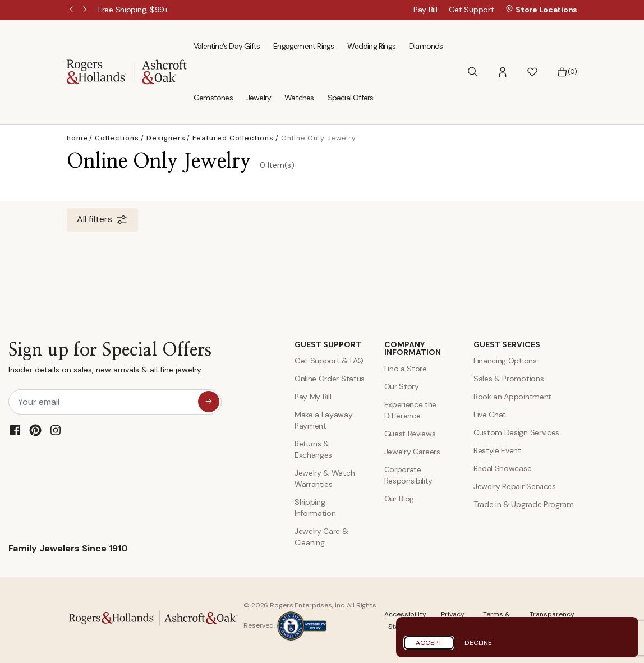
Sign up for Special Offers (110, 360)
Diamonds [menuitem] (426, 46)
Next (86, 10)
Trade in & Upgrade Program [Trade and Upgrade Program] (524, 504)
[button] (503, 72)
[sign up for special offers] (209, 402)
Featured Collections (233, 138)
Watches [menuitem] (299, 98)
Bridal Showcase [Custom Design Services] (502, 468)
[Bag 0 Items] (567, 72)
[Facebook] (15, 430)
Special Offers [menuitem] (351, 98)
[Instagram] (56, 430)
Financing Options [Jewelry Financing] (505, 361)
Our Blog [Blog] (399, 499)
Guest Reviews (410, 434)
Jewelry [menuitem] (259, 98)
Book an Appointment (512, 397)
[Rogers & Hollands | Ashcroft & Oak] (127, 71)
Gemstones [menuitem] (213, 98)
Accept (429, 643)
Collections (117, 138)
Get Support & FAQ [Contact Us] (329, 361)
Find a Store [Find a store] (406, 369)
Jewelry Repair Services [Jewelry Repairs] (515, 486)
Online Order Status (330, 379)
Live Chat (490, 415)
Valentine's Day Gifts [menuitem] (227, 46)
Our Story (402, 386)
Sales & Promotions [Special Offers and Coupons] (509, 379)
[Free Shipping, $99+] (133, 10)
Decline (478, 643)
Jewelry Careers (412, 452)
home (77, 138)
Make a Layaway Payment (324, 420)
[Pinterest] (35, 430)
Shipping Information (315, 508)
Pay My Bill (313, 397)
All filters (102, 220)
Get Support (472, 10)
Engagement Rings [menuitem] (303, 46)
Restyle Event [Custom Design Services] (497, 450)
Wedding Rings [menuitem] (371, 46)
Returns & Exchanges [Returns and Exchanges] (313, 449)
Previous (72, 10)
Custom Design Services (516, 432)
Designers (166, 138)
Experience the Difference (411, 410)
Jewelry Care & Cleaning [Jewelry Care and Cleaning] (321, 537)
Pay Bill (426, 10)
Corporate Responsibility (409, 475)
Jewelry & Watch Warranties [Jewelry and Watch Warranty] (325, 478)
